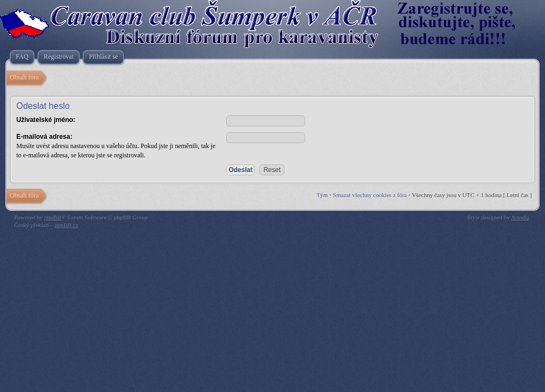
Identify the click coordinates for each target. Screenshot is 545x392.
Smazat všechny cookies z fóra (370, 195)
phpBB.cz (66, 225)
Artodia (520, 217)
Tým (322, 195)
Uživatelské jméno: (46, 120)
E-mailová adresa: (44, 137)
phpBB (53, 217)
